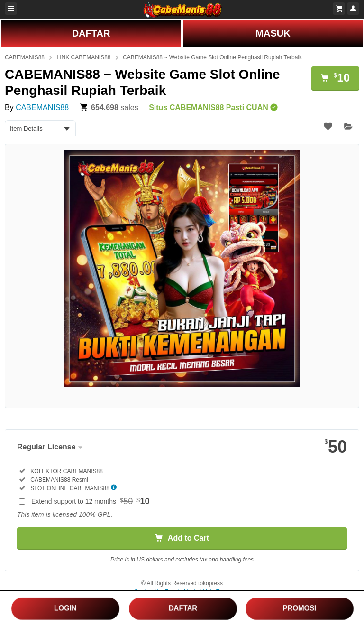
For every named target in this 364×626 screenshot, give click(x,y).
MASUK (273, 33)
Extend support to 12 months (91, 501)
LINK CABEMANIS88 (83, 57)
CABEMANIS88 (25, 57)
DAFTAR (91, 33)
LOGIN (66, 608)
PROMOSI (300, 608)
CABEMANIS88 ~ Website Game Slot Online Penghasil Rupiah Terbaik (212, 57)
